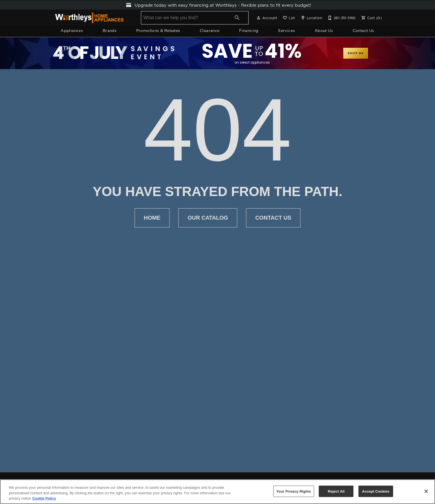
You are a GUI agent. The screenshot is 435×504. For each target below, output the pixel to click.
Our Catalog (208, 218)
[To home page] (89, 18)
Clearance (210, 31)
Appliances (72, 31)
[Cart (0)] (371, 18)
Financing (249, 31)
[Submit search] (237, 18)
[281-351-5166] (341, 18)
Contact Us (363, 31)
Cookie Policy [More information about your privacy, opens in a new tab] (44, 498)
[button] (259, 18)
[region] (217, 492)
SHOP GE (356, 53)
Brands (110, 31)
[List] (288, 18)
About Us (324, 31)
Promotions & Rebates (158, 31)
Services (286, 31)
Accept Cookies (376, 491)
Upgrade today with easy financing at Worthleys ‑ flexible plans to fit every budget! (218, 5)
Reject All (336, 491)
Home (152, 218)
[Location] (311, 18)
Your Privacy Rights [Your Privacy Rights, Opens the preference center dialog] (294, 491)
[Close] (426, 491)
